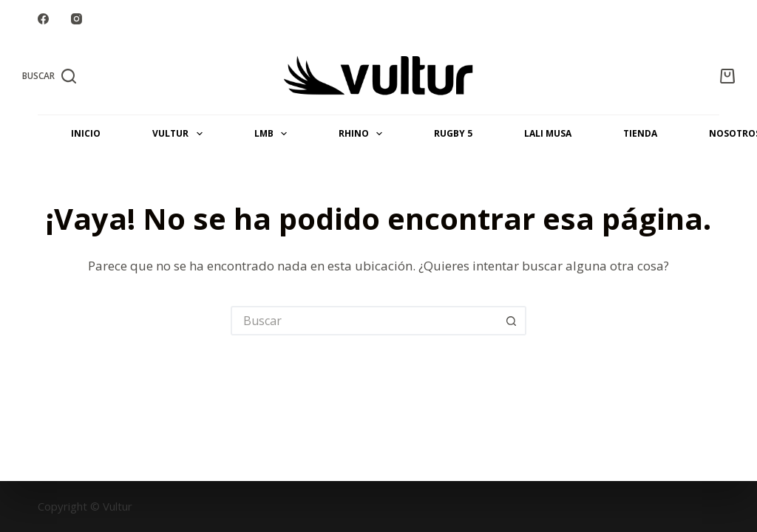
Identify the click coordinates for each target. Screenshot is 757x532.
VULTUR (180, 134)
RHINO (363, 134)
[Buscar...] (364, 321)
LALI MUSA (548, 133)
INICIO (86, 133)
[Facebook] (43, 19)
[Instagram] (77, 19)
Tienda (640, 133)
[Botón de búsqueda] (512, 321)
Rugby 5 (453, 133)
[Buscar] (49, 76)
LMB (274, 134)
